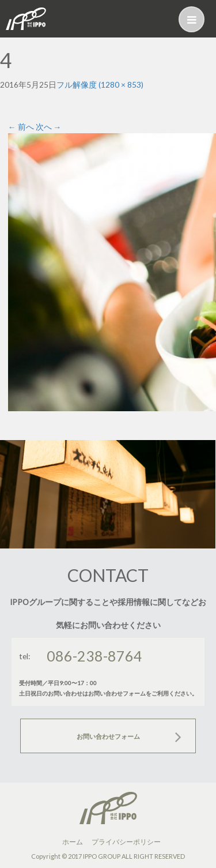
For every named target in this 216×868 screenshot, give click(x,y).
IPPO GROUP (102, 856)
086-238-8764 (94, 656)
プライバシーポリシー (126, 842)
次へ (49, 127)
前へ (21, 127)
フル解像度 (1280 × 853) (100, 84)
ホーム (73, 842)
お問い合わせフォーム (108, 736)
